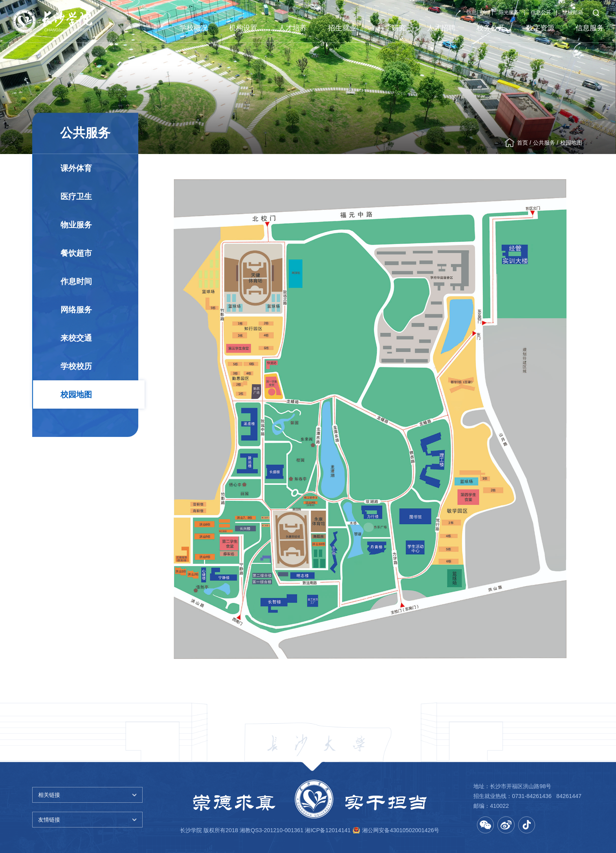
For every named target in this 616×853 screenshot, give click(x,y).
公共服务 (544, 143)
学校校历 (76, 366)
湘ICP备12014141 (328, 830)
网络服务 (76, 310)
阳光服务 (509, 13)
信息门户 (477, 13)
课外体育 (76, 168)
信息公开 (541, 13)
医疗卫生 (76, 196)
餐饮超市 (76, 253)
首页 (522, 143)
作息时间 (76, 281)
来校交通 (76, 338)
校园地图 (571, 143)
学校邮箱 (573, 13)
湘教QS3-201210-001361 (271, 830)
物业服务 (76, 225)
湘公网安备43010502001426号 (401, 830)
